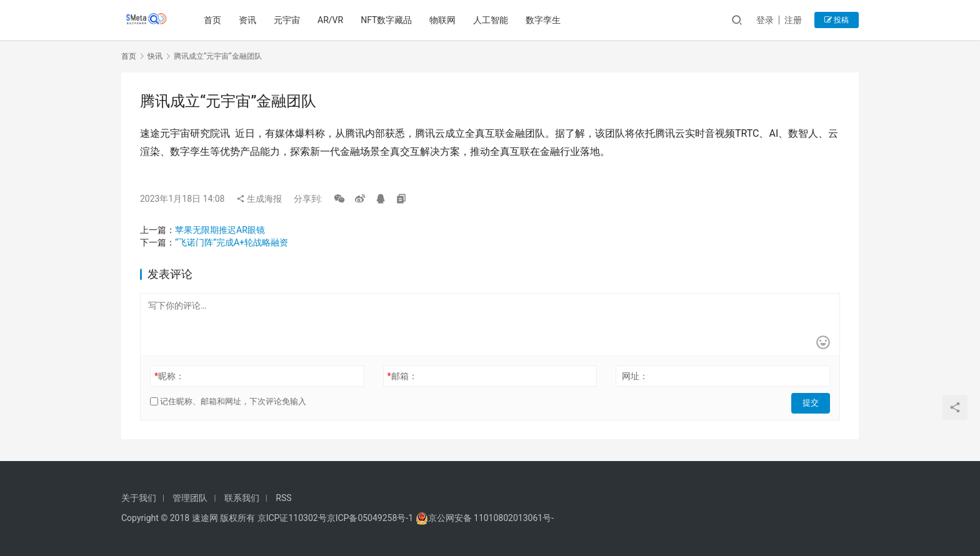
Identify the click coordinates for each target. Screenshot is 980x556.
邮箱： (402, 376)
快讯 (155, 56)
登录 (765, 20)
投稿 (837, 20)
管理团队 (190, 498)
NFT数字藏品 (388, 20)
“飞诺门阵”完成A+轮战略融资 (232, 242)
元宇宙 (289, 20)
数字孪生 (545, 20)
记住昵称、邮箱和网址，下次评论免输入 (228, 401)
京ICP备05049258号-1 (371, 518)
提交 (812, 402)
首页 (214, 20)
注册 (793, 20)
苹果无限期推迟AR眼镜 (220, 230)
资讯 (249, 20)
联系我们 (242, 498)
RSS (283, 498)
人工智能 (492, 20)
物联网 (444, 20)
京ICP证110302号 (292, 518)
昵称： (169, 376)
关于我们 (139, 498)
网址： (635, 376)
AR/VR (332, 20)
